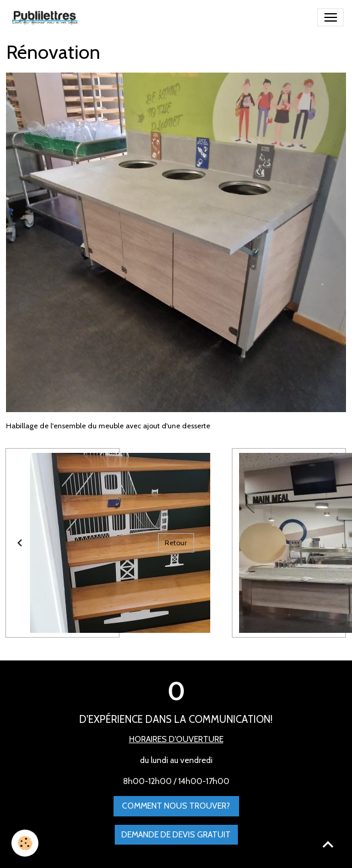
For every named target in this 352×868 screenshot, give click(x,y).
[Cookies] (26, 843)
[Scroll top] (328, 844)
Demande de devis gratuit (176, 834)
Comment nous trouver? (176, 806)
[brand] (47, 17)
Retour (176, 543)
